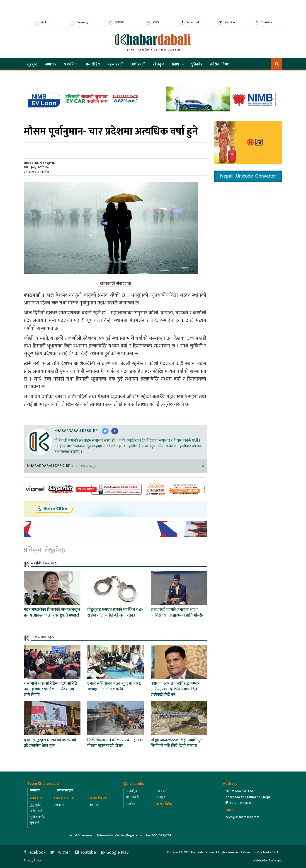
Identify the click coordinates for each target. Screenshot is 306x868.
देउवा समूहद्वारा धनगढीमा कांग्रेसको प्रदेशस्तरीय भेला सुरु (50, 743)
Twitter (60, 852)
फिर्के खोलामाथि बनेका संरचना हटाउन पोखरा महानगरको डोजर (115, 743)
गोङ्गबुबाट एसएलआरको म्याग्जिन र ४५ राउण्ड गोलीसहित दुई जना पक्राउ (115, 613)
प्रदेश (175, 64)
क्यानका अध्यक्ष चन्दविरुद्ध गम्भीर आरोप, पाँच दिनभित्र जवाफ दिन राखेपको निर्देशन (175, 689)
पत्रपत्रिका (71, 64)
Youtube (85, 852)
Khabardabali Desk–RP (76, 431)
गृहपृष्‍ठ (32, 64)
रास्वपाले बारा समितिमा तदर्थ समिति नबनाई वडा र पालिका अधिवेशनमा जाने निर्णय (50, 689)
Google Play (115, 852)
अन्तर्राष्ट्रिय (93, 64)
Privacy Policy (33, 860)
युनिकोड (196, 64)
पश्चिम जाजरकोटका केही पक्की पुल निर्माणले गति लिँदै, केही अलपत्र (177, 743)
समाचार (51, 64)
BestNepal (276, 860)
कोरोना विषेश (220, 64)
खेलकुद (159, 64)
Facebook (35, 852)
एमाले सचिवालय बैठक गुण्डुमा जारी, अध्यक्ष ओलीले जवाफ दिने (114, 686)
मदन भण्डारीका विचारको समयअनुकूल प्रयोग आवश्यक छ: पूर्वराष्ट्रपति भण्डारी (52, 613)
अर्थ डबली (138, 64)
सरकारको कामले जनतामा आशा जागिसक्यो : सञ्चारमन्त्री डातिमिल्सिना (178, 613)
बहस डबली (115, 64)
